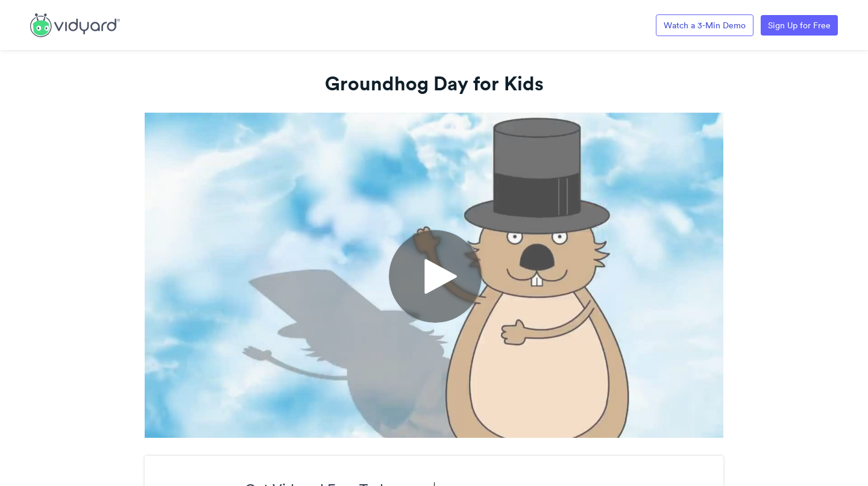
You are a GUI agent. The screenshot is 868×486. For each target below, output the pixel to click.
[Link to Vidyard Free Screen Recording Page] (75, 24)
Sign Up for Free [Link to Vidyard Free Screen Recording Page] (799, 25)
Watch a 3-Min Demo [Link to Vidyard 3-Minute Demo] (705, 25)
